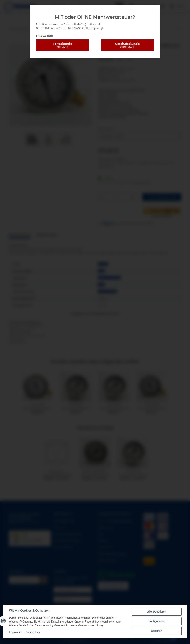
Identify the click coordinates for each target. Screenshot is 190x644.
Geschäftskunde (127, 45)
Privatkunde (63, 45)
